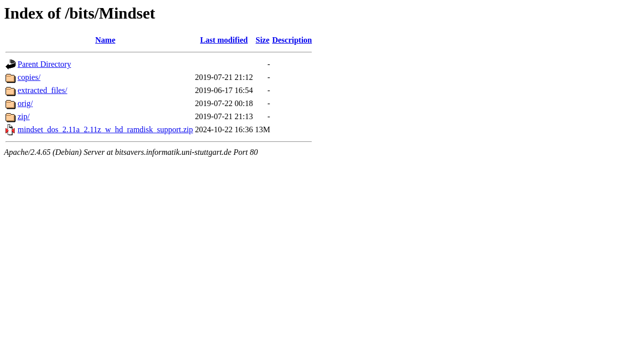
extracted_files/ (43, 90)
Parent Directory (44, 64)
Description (292, 40)
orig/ (25, 103)
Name (105, 40)
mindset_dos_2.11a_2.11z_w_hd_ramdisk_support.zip (105, 129)
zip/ (24, 116)
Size (263, 40)
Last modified (224, 40)
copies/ (29, 77)
